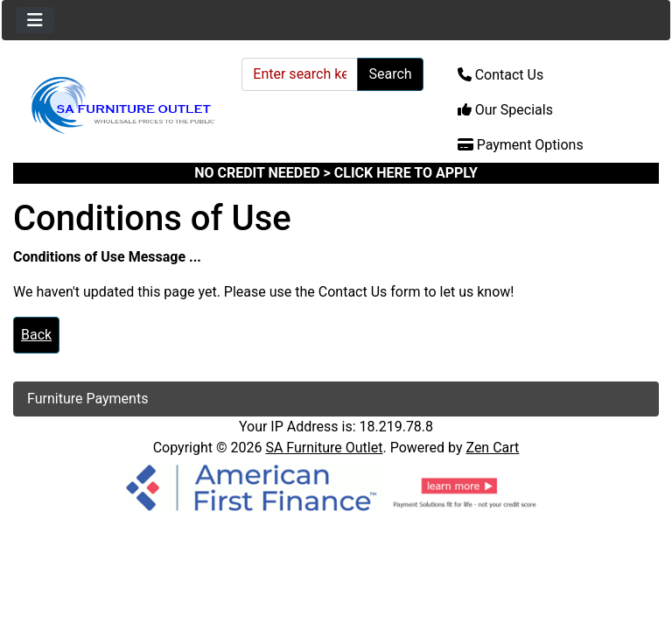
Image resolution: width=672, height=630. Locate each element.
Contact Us (501, 75)
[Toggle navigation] (35, 20)
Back (36, 335)
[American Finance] (336, 486)
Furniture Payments (87, 399)
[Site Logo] (121, 105)
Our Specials (505, 110)
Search (390, 74)
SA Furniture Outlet (324, 448)
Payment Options (521, 145)
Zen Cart (492, 448)
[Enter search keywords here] (300, 74)
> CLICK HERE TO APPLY (401, 173)
